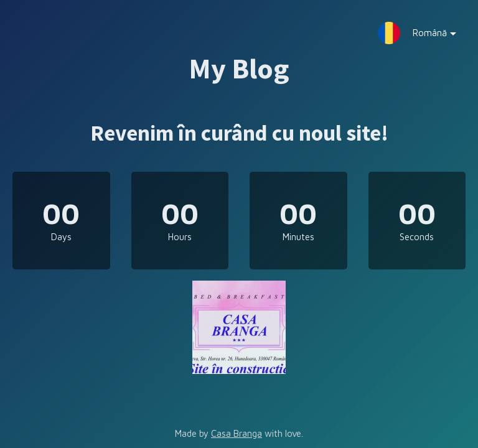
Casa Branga (237, 433)
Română (425, 36)
